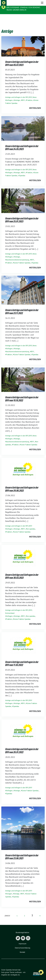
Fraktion (29, 97)
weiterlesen (35, 105)
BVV (31, 94)
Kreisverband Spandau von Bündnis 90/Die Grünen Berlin (23, 9)
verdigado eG (15, 971)
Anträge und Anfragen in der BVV (17, 94)
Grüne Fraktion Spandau (22, 259)
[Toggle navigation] (42, 18)
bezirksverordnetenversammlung (18, 256)
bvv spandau (31, 525)
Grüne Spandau (14, 4)
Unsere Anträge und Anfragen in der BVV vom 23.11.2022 (22, 308)
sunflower (18, 969)
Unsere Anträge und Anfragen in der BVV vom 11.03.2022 (22, 660)
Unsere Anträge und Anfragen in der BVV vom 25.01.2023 (22, 217)
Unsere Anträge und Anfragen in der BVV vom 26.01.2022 (22, 747)
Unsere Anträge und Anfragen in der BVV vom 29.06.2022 (22, 486)
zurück (7, 912)
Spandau (22, 172)
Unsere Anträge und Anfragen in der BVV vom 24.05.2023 (22, 144)
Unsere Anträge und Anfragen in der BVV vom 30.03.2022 (22, 573)
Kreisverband (10, 610)
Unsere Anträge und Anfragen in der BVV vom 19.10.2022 (22, 395)
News (35, 94)
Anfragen (9, 97)
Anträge (17, 97)
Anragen (9, 890)
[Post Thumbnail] (23, 43)
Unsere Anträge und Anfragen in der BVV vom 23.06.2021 (22, 854)
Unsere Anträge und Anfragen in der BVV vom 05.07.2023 (22, 60)
